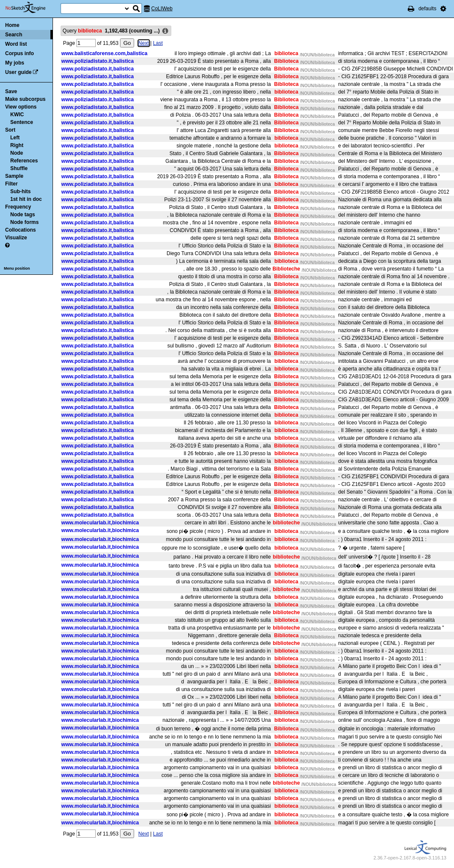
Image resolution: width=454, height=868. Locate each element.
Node (17, 153)
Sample (14, 176)
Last (155, 43)
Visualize (16, 238)
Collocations (21, 230)
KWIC (17, 115)
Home (12, 25)
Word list (16, 44)
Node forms (25, 222)
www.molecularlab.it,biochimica (100, 523)
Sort (10, 130)
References (24, 161)
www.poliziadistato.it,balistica (98, 61)
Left (15, 138)
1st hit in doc (26, 199)
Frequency (18, 207)
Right (17, 145)
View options (21, 107)
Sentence (22, 122)
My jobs (15, 63)
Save (11, 91)
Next (141, 43)
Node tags (23, 215)
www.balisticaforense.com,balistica (105, 53)
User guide (18, 72)
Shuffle (19, 168)
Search (14, 35)
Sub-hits (21, 191)
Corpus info (19, 53)
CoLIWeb (162, 9)
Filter (11, 184)
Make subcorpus (25, 99)
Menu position (17, 268)
